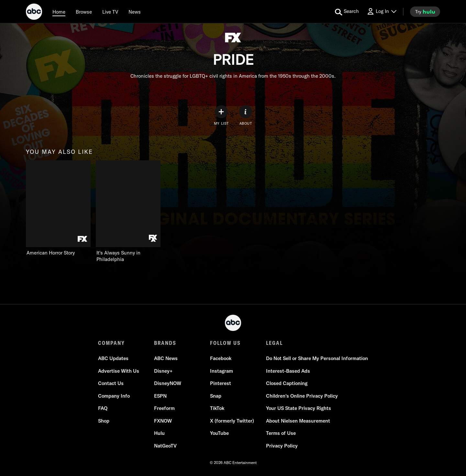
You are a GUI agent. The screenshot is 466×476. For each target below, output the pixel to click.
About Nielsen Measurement (298, 421)
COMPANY (111, 343)
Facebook (221, 358)
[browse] (84, 12)
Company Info (114, 396)
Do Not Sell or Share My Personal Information (317, 358)
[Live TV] (110, 12)
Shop (104, 421)
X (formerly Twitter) (232, 421)
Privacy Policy (282, 446)
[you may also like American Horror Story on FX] (58, 208)
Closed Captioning (287, 383)
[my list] (221, 115)
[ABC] (34, 13)
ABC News (166, 358)
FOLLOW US (225, 343)
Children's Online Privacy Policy (302, 396)
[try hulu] (425, 12)
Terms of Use (281, 433)
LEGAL (274, 343)
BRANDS (165, 343)
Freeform (164, 408)
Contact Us (111, 383)
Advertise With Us (119, 371)
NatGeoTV (165, 446)
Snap (216, 396)
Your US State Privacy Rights (299, 408)
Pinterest (221, 383)
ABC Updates (113, 358)
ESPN (160, 396)
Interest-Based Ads (288, 371)
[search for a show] (347, 12)
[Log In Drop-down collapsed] (382, 11)
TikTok (217, 408)
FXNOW (163, 421)
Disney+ (163, 371)
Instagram (222, 371)
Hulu (159, 433)
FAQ (103, 408)
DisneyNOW (168, 383)
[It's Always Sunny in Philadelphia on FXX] (128, 211)
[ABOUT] (246, 115)
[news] (135, 12)
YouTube (219, 433)
